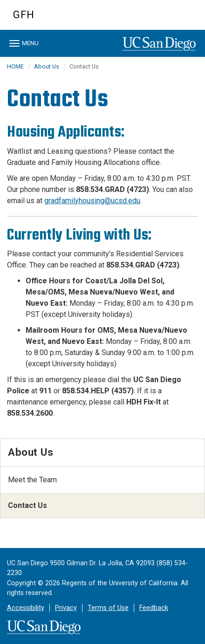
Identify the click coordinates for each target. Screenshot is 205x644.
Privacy (66, 608)
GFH (24, 15)
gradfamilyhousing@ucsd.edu (92, 201)
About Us (47, 66)
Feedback (154, 608)
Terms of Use (108, 608)
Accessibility (26, 608)
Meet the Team (32, 480)
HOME (15, 66)
